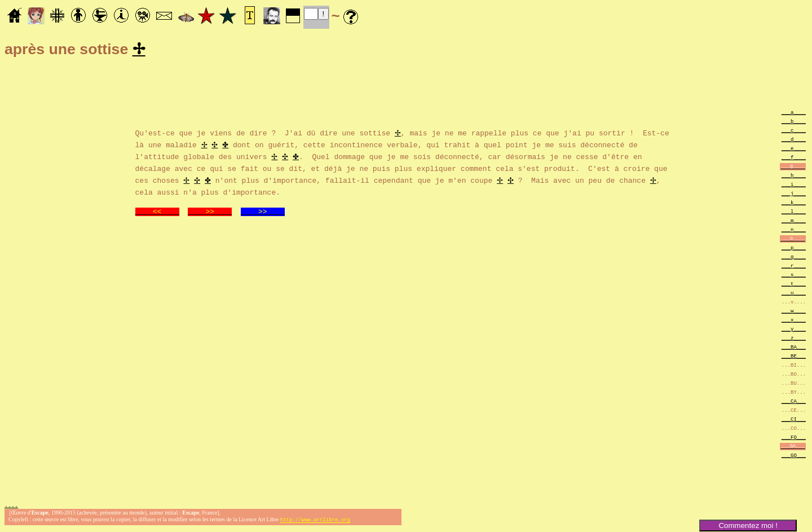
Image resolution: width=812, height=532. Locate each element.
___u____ (794, 294)
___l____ (794, 213)
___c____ (794, 132)
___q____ (794, 258)
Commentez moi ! (748, 526)
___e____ (794, 150)
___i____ (794, 186)
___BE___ (794, 357)
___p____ (794, 249)
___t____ (794, 285)
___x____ (794, 321)
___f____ (794, 159)
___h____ (794, 177)
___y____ (794, 330)
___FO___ (794, 439)
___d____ (794, 141)
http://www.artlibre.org (315, 523)
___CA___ (794, 403)
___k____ (794, 204)
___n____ (794, 231)
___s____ (794, 276)
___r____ (794, 267)
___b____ (794, 123)
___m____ (794, 222)
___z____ (794, 339)
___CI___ (794, 421)
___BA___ (794, 348)
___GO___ (794, 457)
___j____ (794, 195)
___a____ (794, 114)
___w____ (794, 312)
